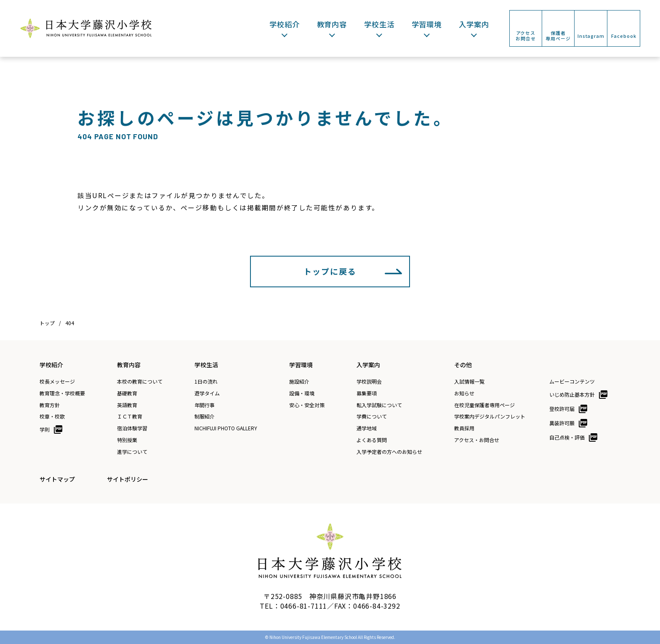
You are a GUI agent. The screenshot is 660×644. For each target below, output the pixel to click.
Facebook (624, 36)
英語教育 (127, 405)
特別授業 (127, 440)
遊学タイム (207, 393)
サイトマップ (57, 479)
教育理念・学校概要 (62, 393)
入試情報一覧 (469, 382)
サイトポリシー (128, 479)
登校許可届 (562, 409)
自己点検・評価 (567, 437)
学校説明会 (369, 382)
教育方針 (50, 405)
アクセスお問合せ (526, 36)
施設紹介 (299, 382)
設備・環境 (302, 393)
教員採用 (464, 428)
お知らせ (464, 393)
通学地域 (367, 428)
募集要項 (367, 393)
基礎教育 (127, 393)
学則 (45, 429)
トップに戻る (330, 271)
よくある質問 (372, 440)
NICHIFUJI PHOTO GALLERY (226, 428)
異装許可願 (562, 423)
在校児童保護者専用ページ (484, 405)
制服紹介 (205, 416)
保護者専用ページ (558, 36)
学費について (372, 416)
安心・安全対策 (307, 405)
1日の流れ (206, 382)
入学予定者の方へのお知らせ (389, 452)
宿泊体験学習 (132, 428)
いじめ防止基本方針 (572, 394)
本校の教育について (140, 382)
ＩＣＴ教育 (130, 416)
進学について (132, 452)
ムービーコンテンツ (572, 382)
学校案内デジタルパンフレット (490, 416)
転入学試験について (379, 405)
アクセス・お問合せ (477, 440)
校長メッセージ (57, 382)
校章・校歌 (52, 416)
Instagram (591, 36)
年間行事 (205, 405)
